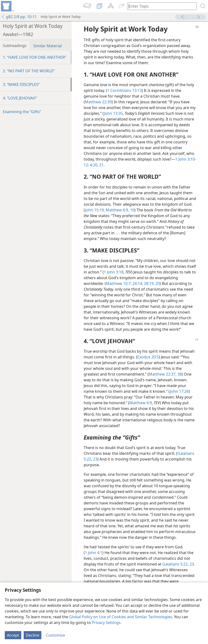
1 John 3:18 (114, 272)
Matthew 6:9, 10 (120, 210)
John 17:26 (179, 391)
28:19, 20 (151, 283)
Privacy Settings (106, 623)
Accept (13, 635)
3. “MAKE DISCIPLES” (21, 84)
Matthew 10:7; (119, 283)
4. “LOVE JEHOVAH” (20, 98)
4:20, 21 (96, 165)
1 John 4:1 (94, 553)
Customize (55, 635)
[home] (7, 6)
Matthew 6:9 (141, 403)
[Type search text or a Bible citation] (160, 6)
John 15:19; (95, 210)
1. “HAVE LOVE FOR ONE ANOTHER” (35, 57)
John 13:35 (113, 113)
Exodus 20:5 (148, 357)
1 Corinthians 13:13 (124, 90)
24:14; (137, 283)
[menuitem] (7, 6)
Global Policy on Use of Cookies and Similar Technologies (121, 617)
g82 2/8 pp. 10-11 (19, 17)
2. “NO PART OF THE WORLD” (29, 71)
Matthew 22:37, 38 (165, 374)
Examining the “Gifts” (22, 112)
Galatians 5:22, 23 (178, 564)
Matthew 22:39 (98, 102)
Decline (33, 635)
